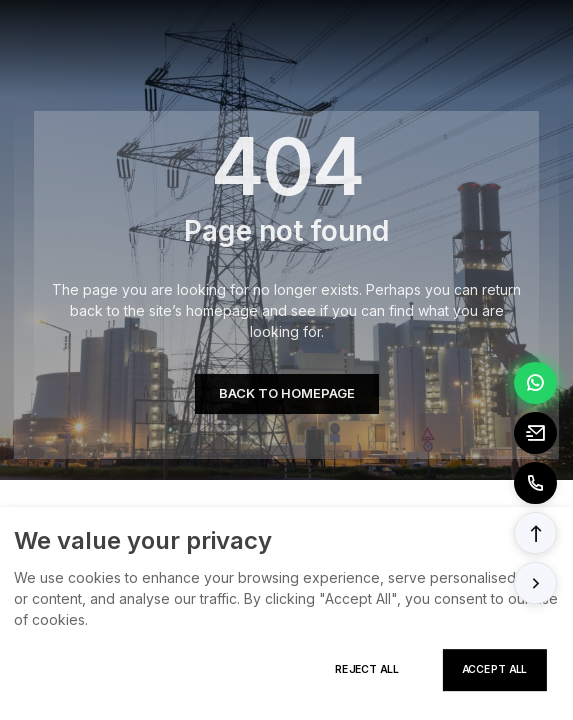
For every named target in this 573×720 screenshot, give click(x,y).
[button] (535, 533)
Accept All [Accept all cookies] (494, 669)
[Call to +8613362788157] (535, 483)
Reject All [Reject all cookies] (366, 669)
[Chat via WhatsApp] (535, 383)
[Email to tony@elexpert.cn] (535, 433)
